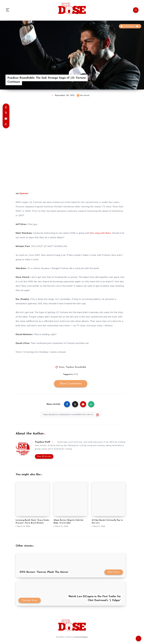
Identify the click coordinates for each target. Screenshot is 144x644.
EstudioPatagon (81, 637)
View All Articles (44, 456)
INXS (76, 374)
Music (62, 367)
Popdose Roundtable (76, 367)
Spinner (24, 193)
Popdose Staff (42, 442)
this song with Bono (100, 233)
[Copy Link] (71, 414)
